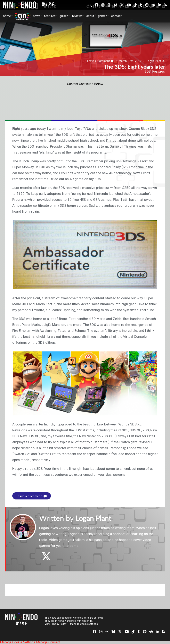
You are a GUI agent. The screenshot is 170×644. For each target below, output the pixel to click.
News (37, 16)
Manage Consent (48, 642)
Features (50, 16)
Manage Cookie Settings (84, 624)
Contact (116, 16)
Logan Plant (154, 61)
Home (7, 16)
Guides (64, 16)
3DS (148, 71)
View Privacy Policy (56, 624)
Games (103, 16)
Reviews (77, 16)
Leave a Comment (101, 61)
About (90, 16)
